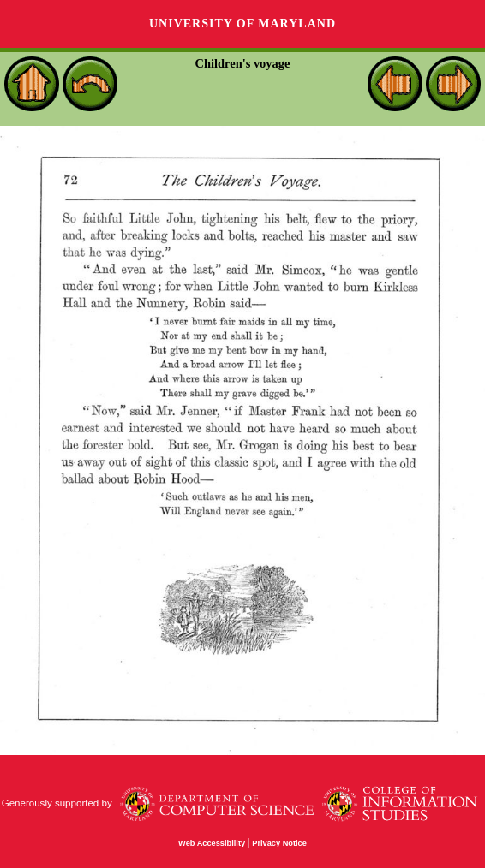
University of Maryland (242, 24)
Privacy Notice (279, 843)
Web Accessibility (212, 843)
